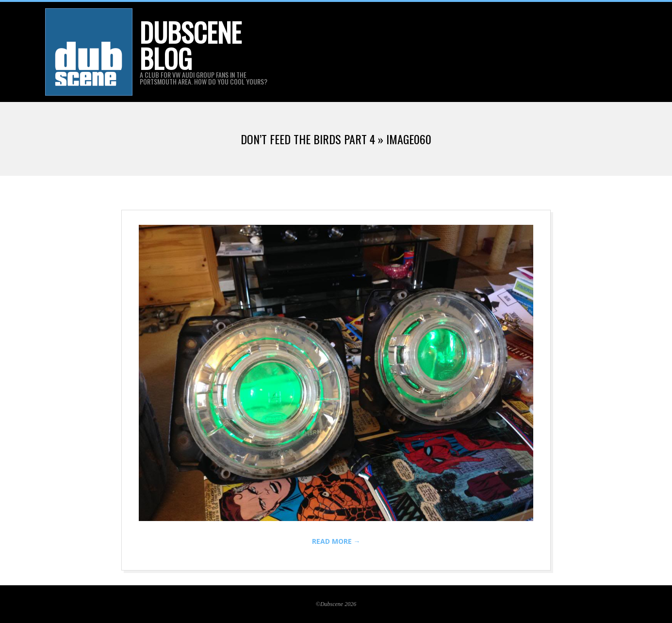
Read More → (336, 541)
